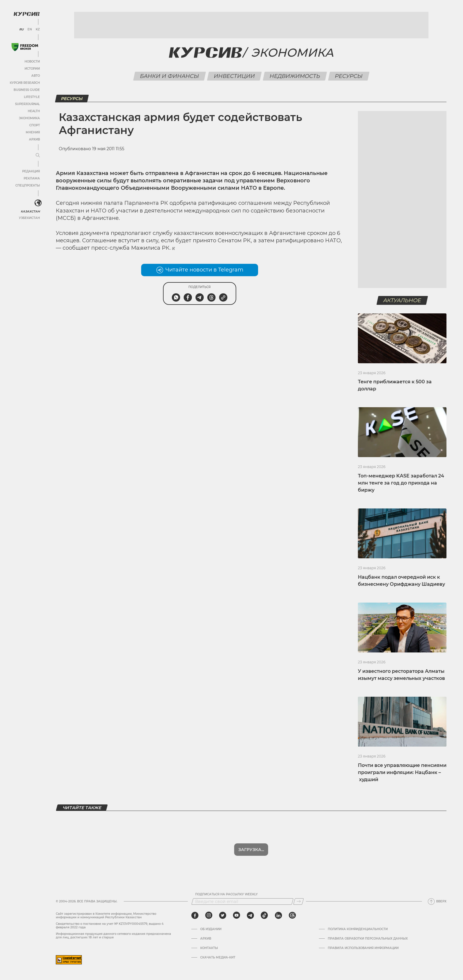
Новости (32, 62)
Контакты (209, 948)
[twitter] (223, 915)
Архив (34, 139)
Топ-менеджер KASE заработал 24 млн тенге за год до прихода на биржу (401, 483)
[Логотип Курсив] (27, 14)
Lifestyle (32, 97)
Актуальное (402, 300)
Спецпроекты (28, 185)
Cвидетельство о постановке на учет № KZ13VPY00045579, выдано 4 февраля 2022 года (110, 926)
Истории (32, 69)
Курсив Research (25, 83)
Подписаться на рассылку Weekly (226, 894)
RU (21, 30)
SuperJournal (27, 104)
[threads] (292, 915)
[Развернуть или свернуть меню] (38, 156)
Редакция (31, 171)
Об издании (211, 929)
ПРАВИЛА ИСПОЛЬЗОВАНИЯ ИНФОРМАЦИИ (363, 948)
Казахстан (30, 211)
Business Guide (27, 90)
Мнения (33, 132)
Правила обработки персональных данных (368, 939)
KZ (38, 30)
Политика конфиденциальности (358, 929)
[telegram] (250, 915)
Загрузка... (251, 850)
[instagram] (209, 915)
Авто (36, 76)
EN (30, 30)
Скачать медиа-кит (218, 958)
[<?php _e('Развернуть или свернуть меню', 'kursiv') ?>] (38, 203)
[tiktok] (264, 915)
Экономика (29, 118)
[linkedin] (278, 915)
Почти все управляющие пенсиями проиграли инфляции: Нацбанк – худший (402, 772)
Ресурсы (349, 76)
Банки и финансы (169, 76)
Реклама (32, 178)
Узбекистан (29, 218)
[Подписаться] (299, 902)
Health (34, 111)
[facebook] (195, 915)
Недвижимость (295, 76)
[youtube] (237, 915)
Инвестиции (234, 76)
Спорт (35, 125)
